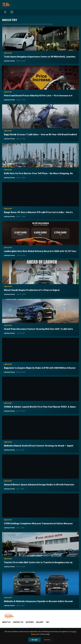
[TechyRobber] (6, 5)
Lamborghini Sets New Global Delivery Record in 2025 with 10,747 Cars (40, 251)
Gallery (40, 622)
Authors (30, 622)
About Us (6, 622)
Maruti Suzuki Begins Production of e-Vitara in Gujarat (32, 290)
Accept (34, 640)
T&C (48, 622)
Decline (47, 640)
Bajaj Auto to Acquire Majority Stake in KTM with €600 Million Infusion (40, 368)
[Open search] (5, 12)
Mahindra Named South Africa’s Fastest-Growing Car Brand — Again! (39, 446)
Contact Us (18, 622)
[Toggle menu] (12, 12)
